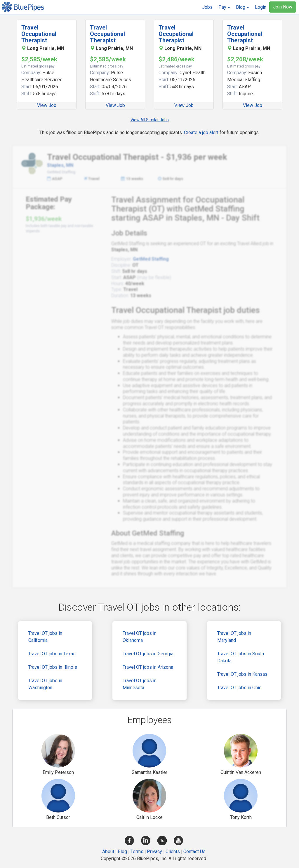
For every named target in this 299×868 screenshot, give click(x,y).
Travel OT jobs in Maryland (234, 637)
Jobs (207, 7)
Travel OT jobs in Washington (45, 684)
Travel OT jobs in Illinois (53, 667)
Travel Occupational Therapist (39, 34)
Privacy (154, 851)
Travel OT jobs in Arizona (148, 667)
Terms (137, 851)
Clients (173, 851)
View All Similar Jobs (150, 120)
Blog (122, 851)
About (108, 851)
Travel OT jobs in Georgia (148, 654)
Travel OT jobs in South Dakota (241, 657)
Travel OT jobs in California (45, 637)
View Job (47, 105)
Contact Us (194, 851)
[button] (224, 7)
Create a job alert (201, 132)
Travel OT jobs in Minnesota (140, 684)
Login (261, 7)
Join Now (283, 7)
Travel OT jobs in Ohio (239, 688)
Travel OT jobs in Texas (52, 654)
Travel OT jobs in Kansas (242, 674)
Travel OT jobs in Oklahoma (140, 637)
